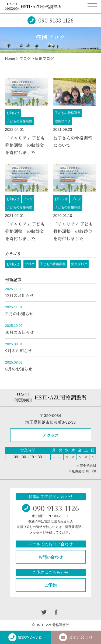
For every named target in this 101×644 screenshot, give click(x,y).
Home (10, 58)
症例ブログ (63, 121)
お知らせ (13, 113)
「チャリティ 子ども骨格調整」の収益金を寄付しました (25, 145)
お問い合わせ (51, 557)
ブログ (25, 58)
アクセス (51, 435)
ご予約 (50, 585)
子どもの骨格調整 (19, 121)
